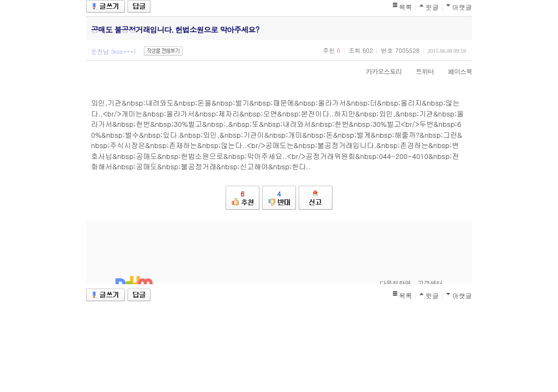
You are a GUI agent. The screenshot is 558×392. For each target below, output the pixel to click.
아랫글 (462, 7)
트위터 (419, 71)
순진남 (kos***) (113, 51)
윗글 (432, 7)
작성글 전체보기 (163, 51)
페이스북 (454, 71)
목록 (405, 7)
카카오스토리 (378, 71)
